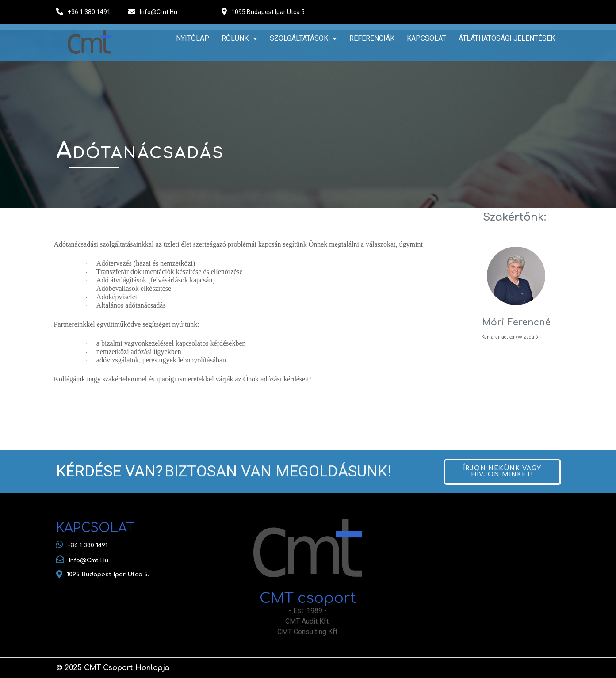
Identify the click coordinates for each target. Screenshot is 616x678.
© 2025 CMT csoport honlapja (113, 668)
